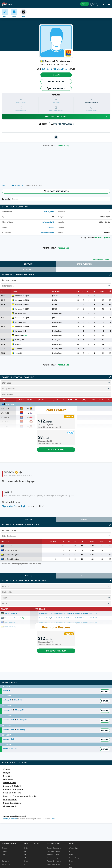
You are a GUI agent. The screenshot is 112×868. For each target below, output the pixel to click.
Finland (5, 858)
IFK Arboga (19, 335)
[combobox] (12, 199)
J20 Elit (55, 309)
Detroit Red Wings (53, 851)
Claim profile (56, 88)
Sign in (95, 4)
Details (105, 691)
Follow (56, 75)
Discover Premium (56, 651)
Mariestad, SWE (48, 222)
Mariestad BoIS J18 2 (22, 296)
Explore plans (56, 450)
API (70, 864)
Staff (84, 576)
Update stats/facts (56, 191)
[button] (56, 75)
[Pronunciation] (21, 101)
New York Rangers (53, 858)
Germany (5, 861)
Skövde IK (47, 69)
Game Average (84, 264)
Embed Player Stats (100, 259)
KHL (26, 851)
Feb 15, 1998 (49, 212)
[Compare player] (21, 109)
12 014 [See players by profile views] (43, 124)
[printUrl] (56, 137)
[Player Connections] (91, 101)
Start (4, 185)
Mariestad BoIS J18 (22, 300)
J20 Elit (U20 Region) (12, 559)
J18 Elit (55, 300)
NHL (26, 848)
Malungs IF (19, 344)
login (24, 506)
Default (28, 264)
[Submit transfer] (91, 109)
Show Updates (56, 82)
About (71, 851)
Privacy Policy (74, 858)
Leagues (28, 520)
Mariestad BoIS (20, 313)
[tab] (28, 264)
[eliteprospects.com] (7, 4)
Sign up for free (10, 506)
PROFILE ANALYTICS (61, 124)
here (54, 819)
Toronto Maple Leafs (54, 864)
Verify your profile (10, 819)
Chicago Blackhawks (54, 848)
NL (25, 864)
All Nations (6, 864)
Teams (84, 520)
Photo (71, 861)
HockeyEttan (61, 69)
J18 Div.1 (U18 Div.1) (11, 550)
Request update (102, 237)
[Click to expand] (110, 581)
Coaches (28, 270)
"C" (30, 305)
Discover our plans (76, 117)
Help (71, 855)
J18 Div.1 (55, 296)
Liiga (26, 861)
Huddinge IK (19, 340)
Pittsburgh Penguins (54, 861)
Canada (5, 851)
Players (28, 576)
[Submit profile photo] (56, 109)
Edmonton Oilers (53, 855)
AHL (26, 858)
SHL (26, 855)
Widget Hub (73, 848)
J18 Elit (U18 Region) (12, 555)
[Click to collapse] (110, 275)
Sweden (51, 227)
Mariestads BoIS (48, 232)
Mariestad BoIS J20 (22, 309)
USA (4, 855)
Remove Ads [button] (64, 146)
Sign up (85, 4)
